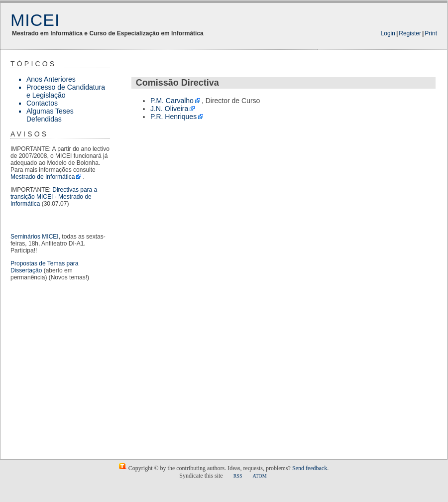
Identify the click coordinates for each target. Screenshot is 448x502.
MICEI (35, 20)
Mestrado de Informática (43, 177)
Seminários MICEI (35, 237)
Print (431, 33)
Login (388, 33)
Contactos (42, 103)
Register (410, 33)
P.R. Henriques (173, 117)
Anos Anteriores (51, 79)
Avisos (29, 134)
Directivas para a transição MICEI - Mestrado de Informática (54, 197)
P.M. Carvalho (172, 101)
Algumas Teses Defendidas (50, 115)
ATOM (259, 476)
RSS (238, 476)
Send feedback (310, 468)
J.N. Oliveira (169, 109)
